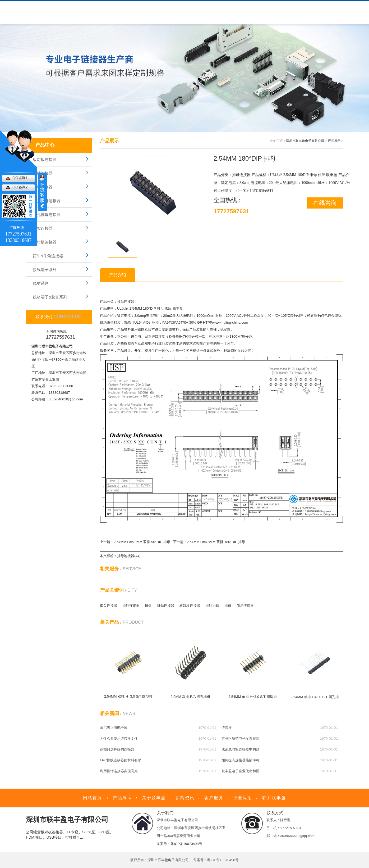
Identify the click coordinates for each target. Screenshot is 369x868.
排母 (160, 308)
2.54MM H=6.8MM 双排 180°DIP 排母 (216, 542)
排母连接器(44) (129, 556)
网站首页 (93, 798)
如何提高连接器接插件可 (240, 760)
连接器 (227, 728)
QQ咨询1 (20, 178)
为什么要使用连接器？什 (119, 738)
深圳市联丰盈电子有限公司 (305, 141)
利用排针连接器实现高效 (119, 771)
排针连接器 (43, 173)
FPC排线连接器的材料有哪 (121, 760)
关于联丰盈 (113, 12)
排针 (148, 606)
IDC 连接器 (109, 606)
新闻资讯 (170, 12)
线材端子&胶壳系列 (50, 297)
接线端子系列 (45, 270)
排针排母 (212, 606)
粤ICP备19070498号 (186, 844)
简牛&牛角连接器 (48, 256)
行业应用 (197, 12)
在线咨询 (325, 203)
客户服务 (142, 12)
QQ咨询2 (20, 187)
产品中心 (83, 12)
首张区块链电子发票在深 (240, 738)
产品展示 (334, 141)
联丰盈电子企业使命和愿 (240, 771)
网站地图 (305, 4)
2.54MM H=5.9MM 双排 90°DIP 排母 (142, 542)
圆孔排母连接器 (47, 214)
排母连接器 (43, 187)
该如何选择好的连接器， (119, 749)
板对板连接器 (45, 159)
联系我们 (225, 12)
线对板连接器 (45, 242)
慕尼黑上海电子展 (114, 728)
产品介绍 (118, 275)
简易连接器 (245, 606)
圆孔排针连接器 (47, 201)
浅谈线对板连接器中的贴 (240, 749)
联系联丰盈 (274, 798)
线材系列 (41, 283)
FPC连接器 (43, 228)
